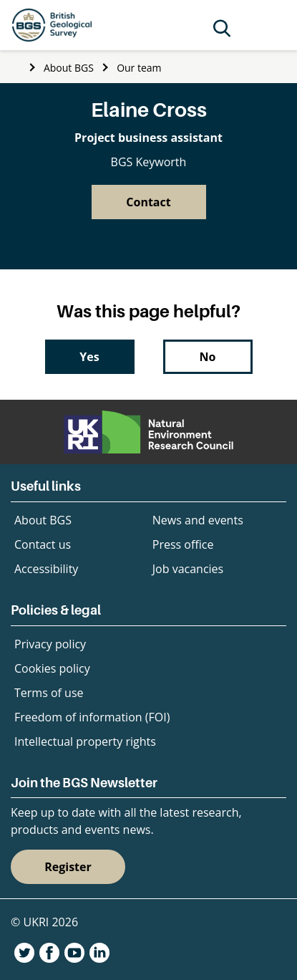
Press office (183, 544)
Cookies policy (52, 668)
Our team (139, 68)
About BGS (69, 68)
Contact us (43, 544)
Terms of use (49, 693)
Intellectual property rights (85, 741)
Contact (148, 202)
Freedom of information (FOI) (92, 717)
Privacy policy (50, 644)
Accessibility (46, 569)
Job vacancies (188, 569)
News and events (198, 520)
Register (68, 867)
